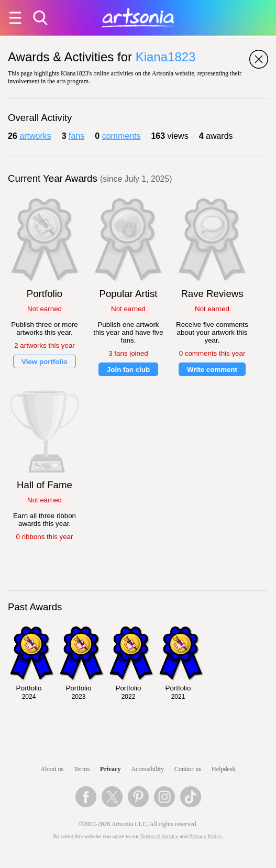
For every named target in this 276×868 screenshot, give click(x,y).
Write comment (212, 370)
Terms (82, 769)
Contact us (188, 769)
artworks (35, 136)
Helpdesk (223, 769)
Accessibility (147, 769)
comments (122, 136)
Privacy (110, 769)
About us (52, 769)
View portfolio (45, 362)
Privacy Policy (205, 836)
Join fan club (128, 370)
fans (76, 136)
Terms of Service (159, 836)
